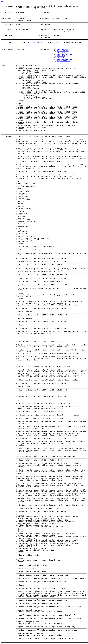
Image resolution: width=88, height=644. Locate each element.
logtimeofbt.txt (64, 61)
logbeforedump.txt (65, 59)
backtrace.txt (63, 49)
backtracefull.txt (65, 54)
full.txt (61, 58)
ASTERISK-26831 (34, 42)
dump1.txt (61, 56)
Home (3, 2)
